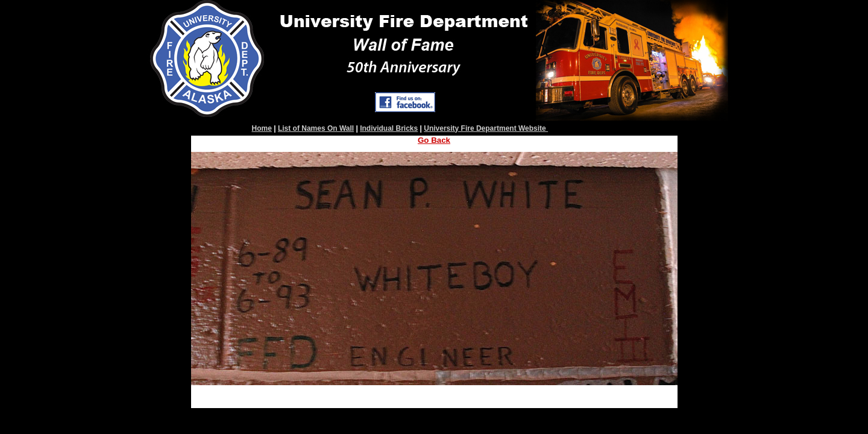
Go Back (434, 140)
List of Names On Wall (316, 128)
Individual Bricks (389, 128)
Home (262, 128)
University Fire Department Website (486, 128)
